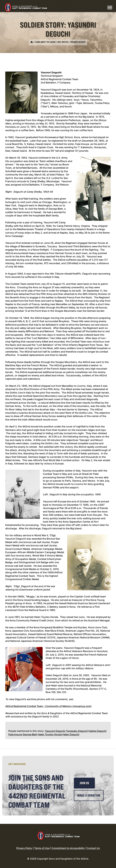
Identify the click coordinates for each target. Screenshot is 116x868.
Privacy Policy (24, 848)
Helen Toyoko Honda (50, 734)
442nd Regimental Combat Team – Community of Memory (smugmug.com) (48, 706)
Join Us (84, 783)
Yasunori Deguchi (55, 731)
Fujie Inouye (15, 734)
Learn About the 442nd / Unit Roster (51, 42)
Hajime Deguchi (97, 731)
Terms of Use (42, 848)
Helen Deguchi (71, 734)
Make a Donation (89, 795)
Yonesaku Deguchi (77, 731)
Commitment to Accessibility (68, 848)
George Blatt (30, 734)
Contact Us (93, 848)
